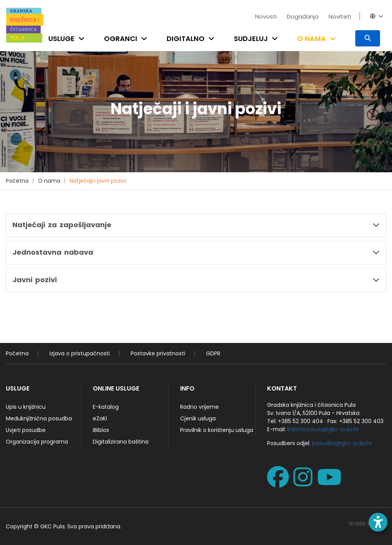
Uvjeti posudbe (26, 430)
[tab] (196, 225)
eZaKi (100, 418)
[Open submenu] (83, 39)
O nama (312, 39)
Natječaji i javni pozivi (98, 181)
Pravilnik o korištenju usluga (217, 430)
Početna (17, 181)
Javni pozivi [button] (35, 280)
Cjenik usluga (198, 418)
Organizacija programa (37, 442)
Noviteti (340, 16)
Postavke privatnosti (158, 353)
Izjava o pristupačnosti (80, 353)
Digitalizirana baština (121, 442)
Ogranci (121, 39)
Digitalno (186, 39)
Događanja (303, 16)
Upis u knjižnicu (26, 407)
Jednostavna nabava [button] (53, 252)
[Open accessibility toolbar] (378, 522)
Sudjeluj (251, 39)
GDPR (213, 353)
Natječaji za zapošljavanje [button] (62, 225)
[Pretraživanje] (368, 38)
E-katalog (106, 407)
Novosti (266, 16)
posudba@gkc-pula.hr (342, 443)
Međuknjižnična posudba (39, 418)
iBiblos (101, 430)
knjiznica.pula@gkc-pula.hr (323, 429)
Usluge (61, 39)
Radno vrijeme (199, 407)
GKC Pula (52, 526)
